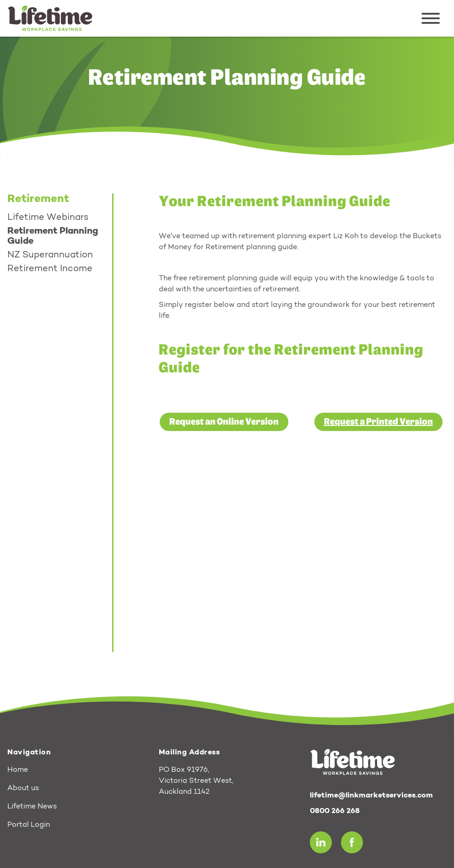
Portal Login (29, 825)
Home (18, 770)
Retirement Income (50, 269)
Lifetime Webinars (48, 218)
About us (23, 788)
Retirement (38, 199)
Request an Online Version (224, 422)
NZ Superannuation (50, 255)
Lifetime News (32, 807)
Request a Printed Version (378, 422)
